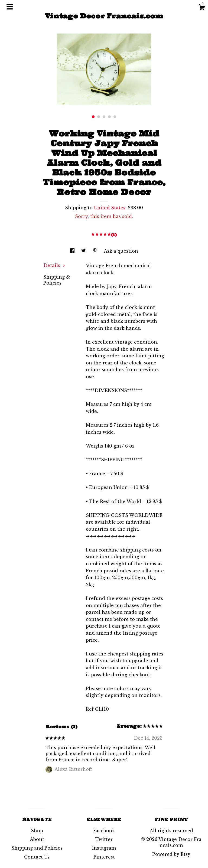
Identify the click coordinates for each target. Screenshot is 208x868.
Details (54, 265)
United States (110, 208)
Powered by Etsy (171, 854)
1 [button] (93, 117)
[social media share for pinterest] (95, 251)
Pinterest (104, 857)
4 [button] (109, 117)
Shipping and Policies (37, 848)
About (37, 839)
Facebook (104, 831)
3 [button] (104, 117)
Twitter (104, 839)
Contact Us (37, 857)
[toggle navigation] (10, 7)
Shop (37, 831)
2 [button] (99, 117)
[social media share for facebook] (73, 251)
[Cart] (202, 8)
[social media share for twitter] (84, 251)
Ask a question (121, 251)
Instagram (104, 848)
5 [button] (115, 117)
